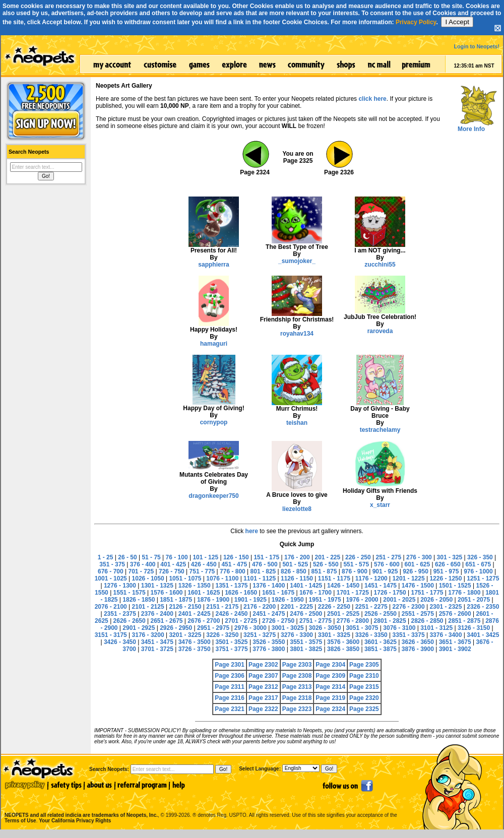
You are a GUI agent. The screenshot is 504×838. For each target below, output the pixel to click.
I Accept (457, 22)
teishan (297, 423)
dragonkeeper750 (213, 496)
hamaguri (214, 344)
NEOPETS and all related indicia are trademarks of (80, 804)
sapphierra (213, 265)
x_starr (380, 505)
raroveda (380, 331)
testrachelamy (380, 430)
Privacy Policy (416, 22)
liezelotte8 (297, 509)
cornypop (214, 422)
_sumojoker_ (297, 261)
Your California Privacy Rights (75, 821)
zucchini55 (380, 265)
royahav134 (297, 334)
